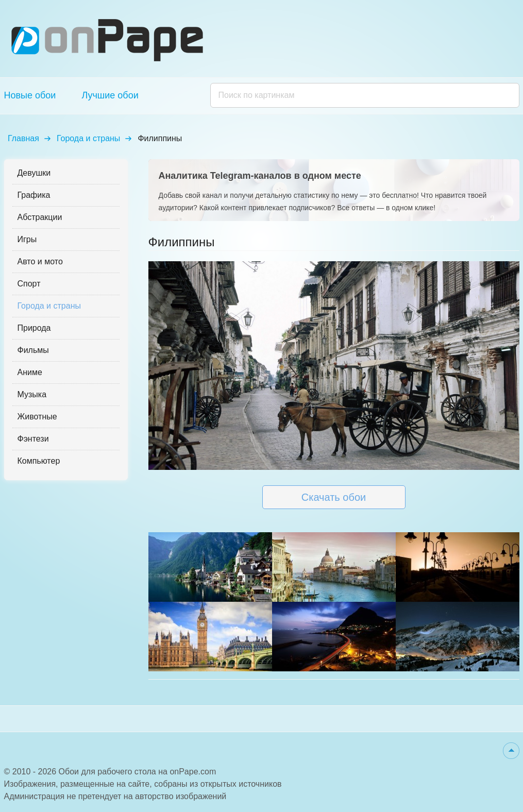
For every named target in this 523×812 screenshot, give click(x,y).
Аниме (30, 372)
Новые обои (30, 95)
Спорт (29, 284)
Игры (27, 239)
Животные (37, 417)
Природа (34, 328)
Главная (23, 138)
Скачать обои (334, 497)
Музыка (32, 394)
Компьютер (39, 461)
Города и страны (88, 138)
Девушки (34, 173)
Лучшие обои (110, 95)
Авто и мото (40, 261)
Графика (34, 195)
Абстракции (40, 217)
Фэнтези (33, 439)
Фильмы (33, 350)
